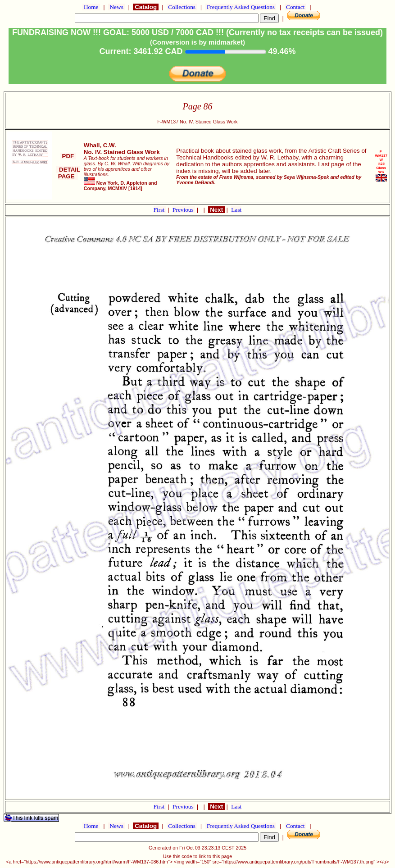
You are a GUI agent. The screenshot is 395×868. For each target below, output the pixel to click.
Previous (184, 210)
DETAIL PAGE (68, 173)
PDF (68, 156)
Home (91, 7)
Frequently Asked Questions (241, 7)
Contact (295, 7)
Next (216, 210)
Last (236, 210)
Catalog (145, 7)
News (116, 7)
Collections (182, 7)
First (160, 210)
